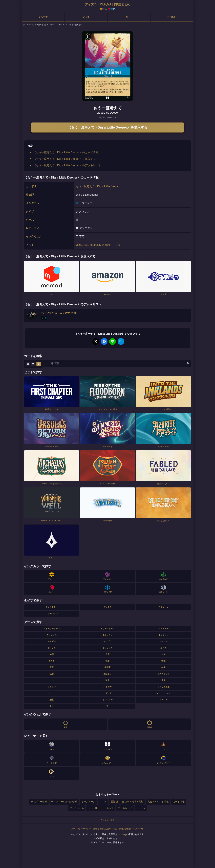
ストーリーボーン (52, 629)
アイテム (107, 607)
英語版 (114, 802)
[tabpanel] (107, 66)
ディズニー (172, 17)
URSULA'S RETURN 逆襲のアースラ (98, 245)
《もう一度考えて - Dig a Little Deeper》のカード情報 (66, 152)
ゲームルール (77, 808)
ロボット (107, 693)
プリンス (52, 648)
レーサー (52, 693)
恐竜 (52, 700)
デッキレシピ (125, 808)
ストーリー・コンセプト (101, 808)
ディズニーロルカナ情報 (64, 802)
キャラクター (52, 607)
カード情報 (179, 802)
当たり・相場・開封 (133, 802)
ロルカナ (43, 17)
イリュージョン (163, 693)
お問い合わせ (125, 829)
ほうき (163, 648)
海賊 (163, 661)
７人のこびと (163, 674)
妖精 (163, 654)
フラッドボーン (163, 629)
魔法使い (107, 674)
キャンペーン (88, 802)
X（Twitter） (138, 829)
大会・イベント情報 (158, 802)
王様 (52, 667)
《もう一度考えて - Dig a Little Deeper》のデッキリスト (67, 165)
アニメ (103, 802)
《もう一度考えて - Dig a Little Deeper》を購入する (107, 127)
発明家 (107, 667)
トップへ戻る (107, 820)
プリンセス (107, 648)
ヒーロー (163, 641)
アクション (163, 607)
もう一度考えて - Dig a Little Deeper (98, 186)
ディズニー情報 (39, 802)
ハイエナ (107, 687)
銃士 (52, 674)
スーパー (163, 700)
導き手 (52, 661)
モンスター (107, 700)
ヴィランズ (52, 635)
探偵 (107, 661)
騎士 (107, 680)
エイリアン (107, 635)
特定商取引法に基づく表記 (105, 829)
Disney (123, 834)
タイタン (52, 687)
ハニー (52, 680)
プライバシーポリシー (81, 829)
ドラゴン (107, 641)
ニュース (141, 808)
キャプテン (163, 635)
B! (121, 341)
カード (129, 17)
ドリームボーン (107, 629)
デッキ (86, 17)
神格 (163, 667)
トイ (52, 706)
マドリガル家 (163, 687)
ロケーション (52, 614)
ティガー (52, 641)
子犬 (163, 680)
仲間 (52, 654)
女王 (107, 654)
